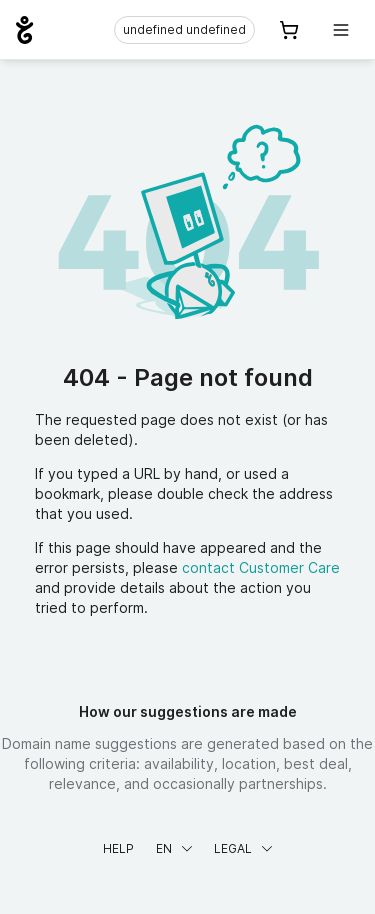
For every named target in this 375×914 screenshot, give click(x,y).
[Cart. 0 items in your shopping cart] (289, 30)
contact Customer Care (261, 567)
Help (118, 848)
